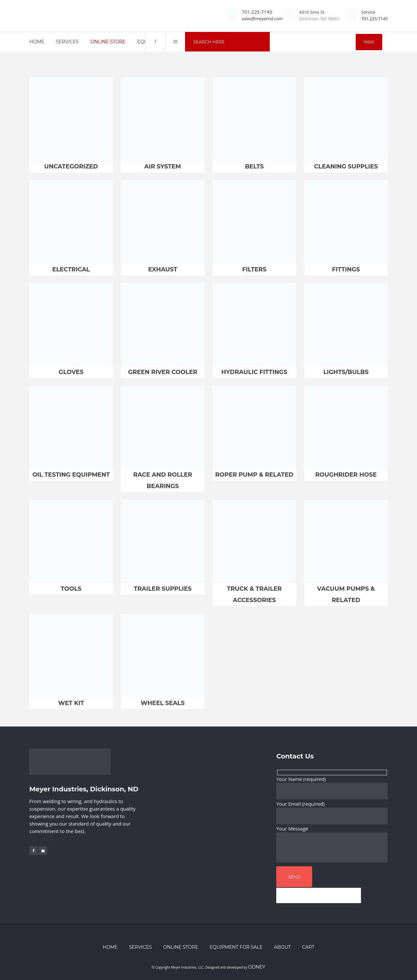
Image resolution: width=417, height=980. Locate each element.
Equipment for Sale (236, 947)
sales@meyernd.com (262, 19)
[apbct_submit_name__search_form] (369, 42)
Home (110, 947)
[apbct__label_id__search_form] (313, 42)
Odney (257, 967)
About (282, 947)
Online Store (181, 947)
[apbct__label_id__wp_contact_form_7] (319, 895)
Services (140, 947)
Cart (308, 947)
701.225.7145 (257, 12)
